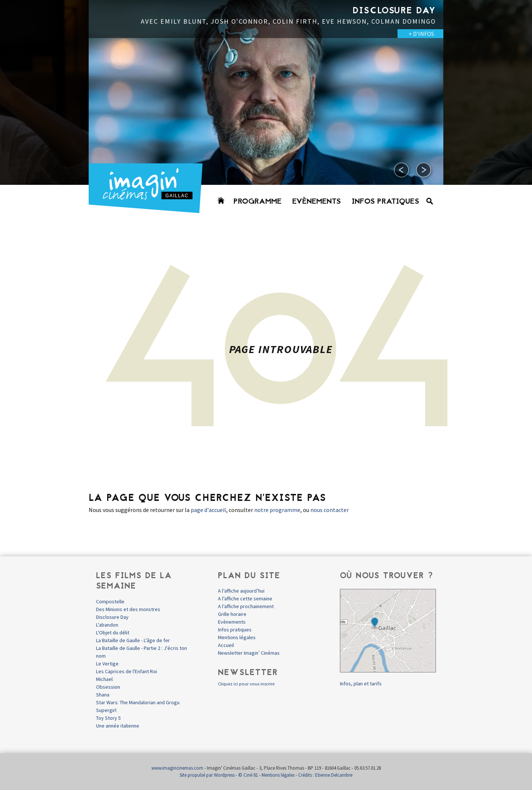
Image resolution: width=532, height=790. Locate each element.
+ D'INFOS (421, 34)
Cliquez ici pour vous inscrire (246, 684)
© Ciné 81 (248, 775)
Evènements (317, 202)
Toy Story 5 (108, 718)
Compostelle (110, 601)
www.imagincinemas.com (177, 768)
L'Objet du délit (113, 633)
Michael (104, 679)
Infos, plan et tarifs (361, 684)
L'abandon (107, 625)
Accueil (226, 645)
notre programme (277, 510)
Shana (103, 695)
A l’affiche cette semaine (245, 599)
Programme (258, 202)
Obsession (108, 687)
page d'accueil (208, 510)
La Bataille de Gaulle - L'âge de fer (133, 640)
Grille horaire (232, 614)
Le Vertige (107, 664)
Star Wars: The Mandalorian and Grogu (138, 702)
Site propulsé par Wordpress (207, 775)
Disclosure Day (112, 617)
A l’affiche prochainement (246, 606)
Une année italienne (118, 726)
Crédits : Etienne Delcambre (325, 775)
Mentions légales (237, 637)
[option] (266, 92)
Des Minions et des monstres (128, 609)
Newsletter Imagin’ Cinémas (249, 653)
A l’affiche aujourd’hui (241, 591)
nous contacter (330, 510)
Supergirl (106, 710)
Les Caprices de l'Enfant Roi (127, 671)
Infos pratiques (386, 202)
